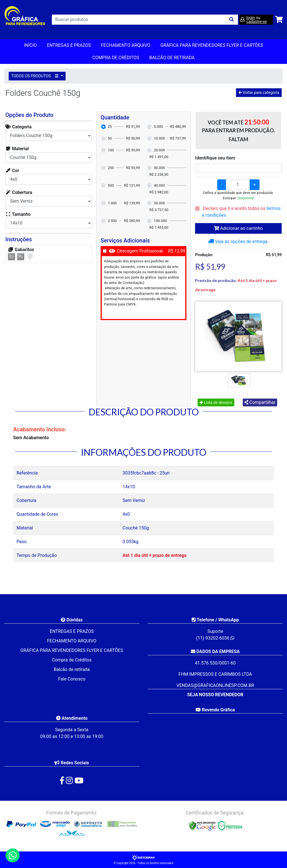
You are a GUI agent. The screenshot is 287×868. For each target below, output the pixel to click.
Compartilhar (260, 402)
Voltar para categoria (259, 92)
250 (111, 168)
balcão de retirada (172, 58)
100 (111, 150)
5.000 (158, 127)
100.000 (160, 221)
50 (110, 138)
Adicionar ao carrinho (239, 228)
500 (111, 185)
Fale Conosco (72, 679)
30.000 (159, 168)
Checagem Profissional (140, 251)
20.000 (159, 150)
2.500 (112, 221)
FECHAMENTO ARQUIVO (126, 45)
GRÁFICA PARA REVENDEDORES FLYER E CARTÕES (212, 45)
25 (110, 127)
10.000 (159, 138)
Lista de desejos (216, 402)
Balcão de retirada (72, 669)
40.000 (159, 185)
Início (30, 45)
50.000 (159, 203)
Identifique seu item (215, 158)
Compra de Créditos (116, 58)
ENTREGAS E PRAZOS (69, 45)
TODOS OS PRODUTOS (36, 76)
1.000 (112, 203)
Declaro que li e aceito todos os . (241, 212)
